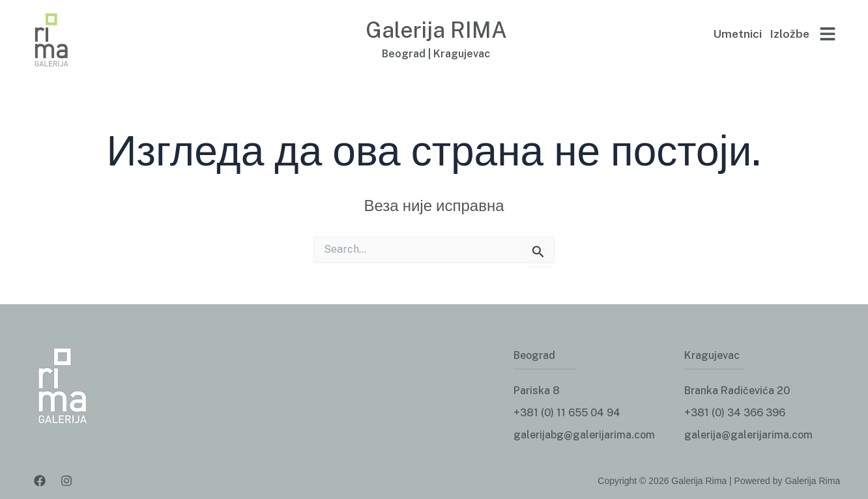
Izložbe (789, 34)
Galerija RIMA (436, 28)
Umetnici (737, 34)
